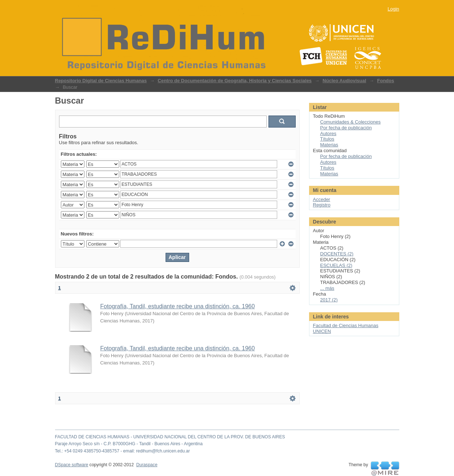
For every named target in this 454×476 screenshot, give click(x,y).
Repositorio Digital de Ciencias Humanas (101, 81)
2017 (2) (329, 300)
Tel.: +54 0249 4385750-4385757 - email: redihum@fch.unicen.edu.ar (123, 451)
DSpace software (72, 465)
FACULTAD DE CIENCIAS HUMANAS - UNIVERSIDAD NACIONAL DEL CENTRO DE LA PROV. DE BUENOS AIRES (170, 437)
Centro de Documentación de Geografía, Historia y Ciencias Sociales (235, 81)
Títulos (327, 139)
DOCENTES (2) (337, 254)
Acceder (322, 199)
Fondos (386, 81)
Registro (322, 205)
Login (393, 9)
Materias (329, 145)
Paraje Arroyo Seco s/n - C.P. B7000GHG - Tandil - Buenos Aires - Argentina (129, 444)
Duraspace (147, 465)
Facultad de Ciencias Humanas (346, 325)
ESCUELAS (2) (336, 265)
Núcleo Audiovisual (344, 81)
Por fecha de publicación (346, 128)
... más (327, 288)
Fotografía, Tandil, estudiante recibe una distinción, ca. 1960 (178, 306)
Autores (328, 133)
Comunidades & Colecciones (351, 122)
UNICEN (322, 331)
